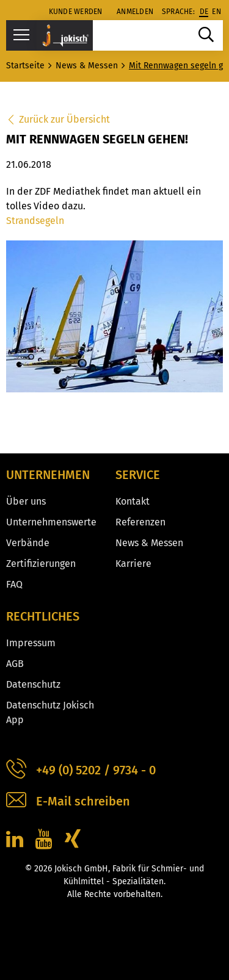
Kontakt (133, 501)
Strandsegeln (35, 221)
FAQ (14, 584)
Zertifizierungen (41, 564)
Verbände (28, 543)
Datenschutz (33, 684)
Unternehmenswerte (51, 522)
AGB (15, 664)
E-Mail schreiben (68, 802)
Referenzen (140, 522)
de (204, 12)
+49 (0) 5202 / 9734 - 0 (81, 770)
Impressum (31, 643)
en (216, 12)
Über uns (26, 501)
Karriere (133, 564)
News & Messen (149, 543)
